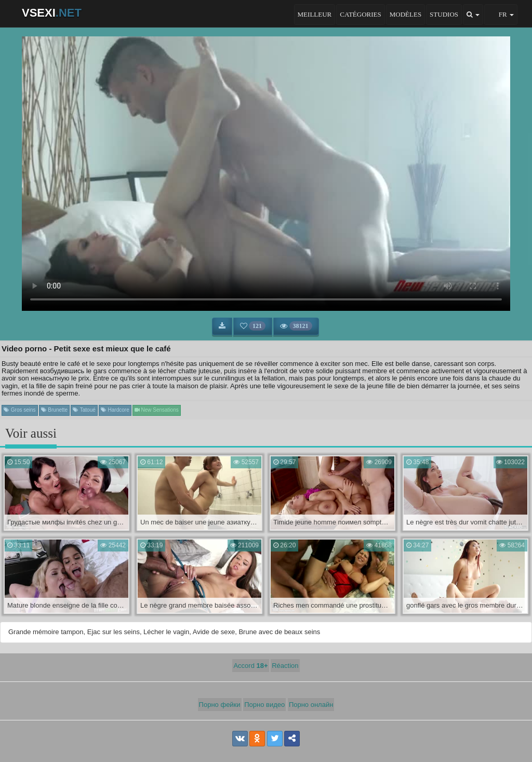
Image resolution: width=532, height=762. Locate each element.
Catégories (360, 14)
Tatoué (84, 410)
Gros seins (20, 410)
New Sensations (157, 410)
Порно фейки (220, 705)
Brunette (55, 410)
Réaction (285, 666)
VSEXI (52, 13)
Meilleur (315, 14)
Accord (250, 666)
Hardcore (115, 410)
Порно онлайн (311, 705)
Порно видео (264, 705)
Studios (444, 14)
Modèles (405, 14)
